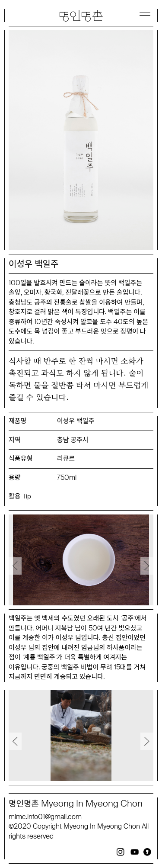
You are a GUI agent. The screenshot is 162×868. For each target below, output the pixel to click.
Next (147, 566)
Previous (15, 566)
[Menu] (145, 15)
